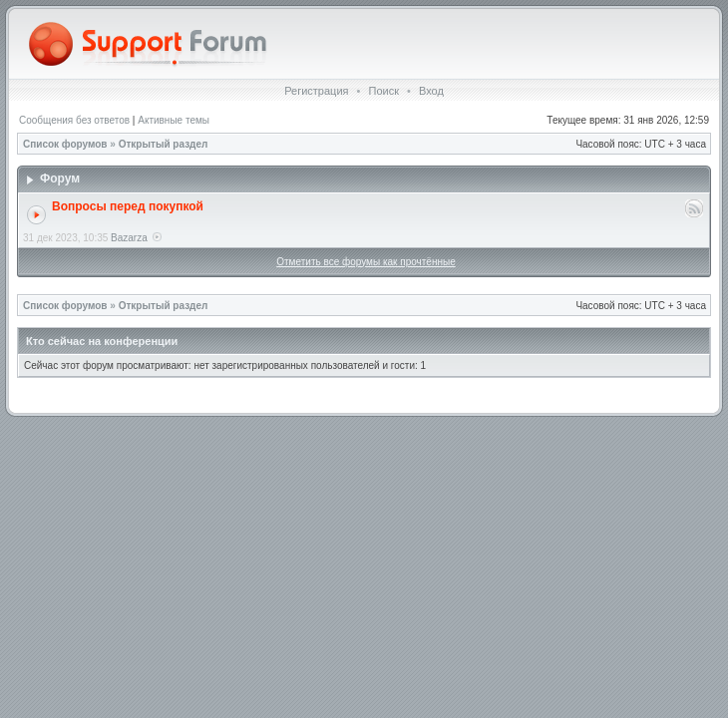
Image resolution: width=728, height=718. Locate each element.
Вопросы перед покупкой (128, 206)
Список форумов (65, 144)
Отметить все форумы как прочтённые (365, 262)
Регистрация (316, 91)
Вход (431, 91)
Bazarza (129, 238)
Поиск (383, 91)
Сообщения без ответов (74, 120)
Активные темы (174, 120)
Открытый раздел (164, 144)
